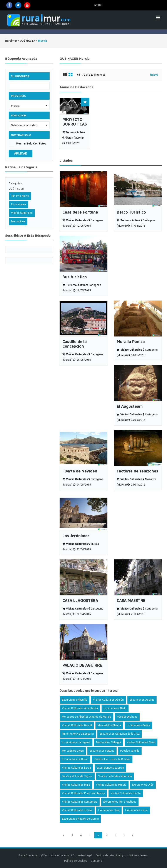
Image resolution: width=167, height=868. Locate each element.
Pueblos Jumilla (130, 751)
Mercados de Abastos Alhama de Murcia (87, 717)
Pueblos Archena (127, 717)
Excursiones (19, 204)
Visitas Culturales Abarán (108, 700)
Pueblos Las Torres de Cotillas (112, 759)
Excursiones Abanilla (75, 700)
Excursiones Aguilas (142, 700)
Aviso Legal (85, 855)
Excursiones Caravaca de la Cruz (120, 734)
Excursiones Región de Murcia (80, 819)
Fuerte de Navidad (80, 471)
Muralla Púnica (131, 342)
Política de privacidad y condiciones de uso (122, 855)
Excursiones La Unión (75, 759)
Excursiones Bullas (138, 725)
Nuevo (154, 75)
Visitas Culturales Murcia (111, 785)
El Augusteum (130, 406)
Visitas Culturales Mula (76, 785)
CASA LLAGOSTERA (80, 600)
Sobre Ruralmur (28, 855)
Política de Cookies (76, 861)
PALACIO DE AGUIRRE (82, 665)
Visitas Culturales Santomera (80, 802)
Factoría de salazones (137, 471)
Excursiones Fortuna (102, 751)
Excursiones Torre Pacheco (120, 802)
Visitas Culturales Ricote (126, 793)
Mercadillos (18, 221)
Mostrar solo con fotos (31, 144)
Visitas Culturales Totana (77, 810)
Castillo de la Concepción (75, 344)
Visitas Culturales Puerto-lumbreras (83, 793)
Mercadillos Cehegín (109, 742)
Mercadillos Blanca (109, 725)
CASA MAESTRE (131, 600)
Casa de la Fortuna (80, 212)
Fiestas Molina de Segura (77, 776)
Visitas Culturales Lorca (76, 768)
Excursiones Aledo (115, 708)
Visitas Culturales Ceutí (141, 742)
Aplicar (21, 153)
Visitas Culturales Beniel (77, 725)
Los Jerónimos (76, 536)
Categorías (15, 183)
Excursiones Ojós (143, 785)
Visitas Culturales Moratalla (115, 776)
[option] (74, 123)
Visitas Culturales (22, 213)
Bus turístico (75, 277)
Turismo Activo (20, 196)
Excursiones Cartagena (76, 742)
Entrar (98, 5)
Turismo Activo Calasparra (78, 734)
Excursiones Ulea (109, 810)
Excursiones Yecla (136, 810)
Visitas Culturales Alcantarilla (80, 708)
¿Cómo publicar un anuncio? (58, 855)
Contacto (97, 861)
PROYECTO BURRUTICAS (74, 122)
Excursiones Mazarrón (110, 768)
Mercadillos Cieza (73, 751)
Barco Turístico (131, 212)
